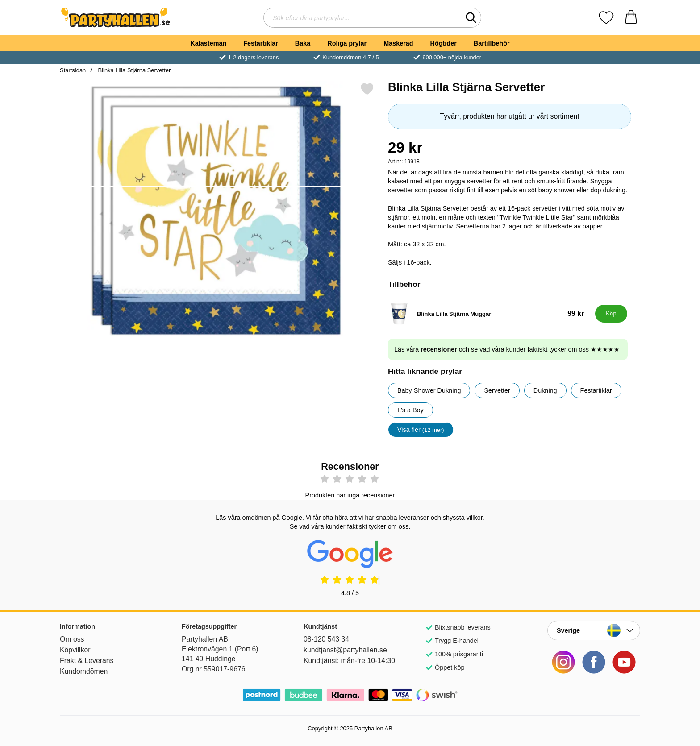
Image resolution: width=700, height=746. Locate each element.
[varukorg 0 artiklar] (631, 18)
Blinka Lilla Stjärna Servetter (133, 70)
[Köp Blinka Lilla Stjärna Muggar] (611, 314)
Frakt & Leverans (87, 661)
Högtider (444, 43)
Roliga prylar (347, 43)
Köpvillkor (75, 650)
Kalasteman (208, 43)
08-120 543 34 (326, 639)
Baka (303, 43)
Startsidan (73, 70)
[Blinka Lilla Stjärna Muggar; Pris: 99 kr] (490, 314)
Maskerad (398, 43)
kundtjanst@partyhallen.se (345, 650)
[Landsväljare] (594, 630)
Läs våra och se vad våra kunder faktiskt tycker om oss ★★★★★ (507, 349)
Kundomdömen (84, 671)
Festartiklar (261, 43)
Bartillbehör (492, 43)
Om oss (72, 639)
